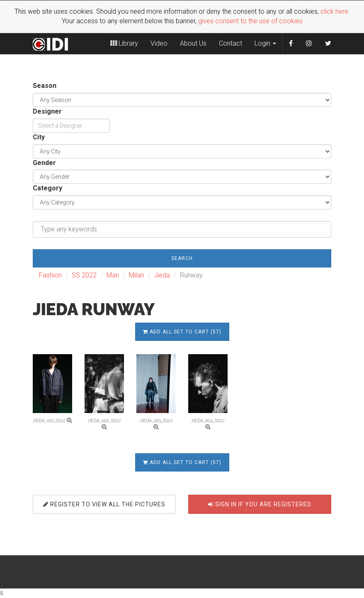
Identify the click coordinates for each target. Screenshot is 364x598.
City (39, 137)
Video (159, 43)
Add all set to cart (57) (182, 332)
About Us (193, 43)
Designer (47, 111)
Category (47, 188)
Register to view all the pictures (104, 504)
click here (334, 11)
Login (265, 43)
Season (45, 86)
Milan (136, 275)
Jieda (162, 275)
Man (113, 275)
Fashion (50, 275)
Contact (231, 43)
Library (124, 43)
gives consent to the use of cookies (250, 21)
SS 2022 (84, 275)
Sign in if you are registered (260, 504)
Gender (44, 163)
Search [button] (182, 258)
